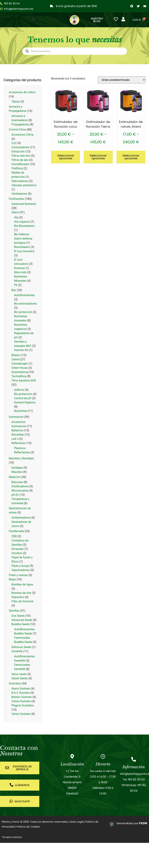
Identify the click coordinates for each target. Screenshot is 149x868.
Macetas (17, 472)
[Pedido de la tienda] (122, 80)
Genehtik (17, 651)
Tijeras (16, 102)
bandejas (17, 468)
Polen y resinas (18, 575)
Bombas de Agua (22, 584)
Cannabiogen (20, 364)
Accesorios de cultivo (22, 92)
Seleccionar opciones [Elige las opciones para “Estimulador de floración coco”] (66, 157)
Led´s (15, 439)
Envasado (18, 549)
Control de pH (23, 398)
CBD (14, 536)
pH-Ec (15, 495)
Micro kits (20, 272)
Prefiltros (17, 168)
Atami (15, 212)
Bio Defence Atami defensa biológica (23, 239)
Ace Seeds (18, 616)
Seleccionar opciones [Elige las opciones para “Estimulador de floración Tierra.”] (98, 157)
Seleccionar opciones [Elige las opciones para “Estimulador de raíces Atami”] (131, 157)
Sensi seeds (19, 674)
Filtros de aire (20, 160)
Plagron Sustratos (23, 705)
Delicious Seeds (21, 647)
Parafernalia (16, 531)
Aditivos (19, 390)
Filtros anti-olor (21, 156)
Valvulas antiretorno (24, 185)
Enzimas (19, 268)
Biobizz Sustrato (22, 697)
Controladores (20, 147)
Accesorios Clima (22, 135)
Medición (15, 477)
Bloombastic (22, 247)
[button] (34, 19)
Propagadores (20, 124)
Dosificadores (20, 486)
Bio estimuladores (25, 304)
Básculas (17, 482)
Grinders (17, 553)
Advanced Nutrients (24, 204)
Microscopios (20, 491)
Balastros (17, 430)
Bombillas (18, 435)
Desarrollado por (132, 823)
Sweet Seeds (19, 678)
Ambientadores (21, 518)
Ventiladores (19, 194)
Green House (20, 368)
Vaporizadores (21, 570)
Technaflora (19, 376)
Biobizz (16, 355)
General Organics (25, 402)
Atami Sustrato (21, 689)
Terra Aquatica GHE (24, 380)
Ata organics (22, 222)
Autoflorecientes (24, 295)
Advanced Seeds (22, 620)
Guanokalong (20, 372)
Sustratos (15, 683)
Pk (16, 285)
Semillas (14, 611)
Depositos (18, 597)
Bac (14, 290)
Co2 (14, 143)
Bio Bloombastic (24, 226)
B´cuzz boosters (24, 251)
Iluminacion (16, 417)
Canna (16, 359)
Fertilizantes (16, 199)
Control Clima (17, 130)
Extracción (18, 151)
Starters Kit (21, 350)
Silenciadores (20, 181)
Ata (16, 217)
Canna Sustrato (21, 701)
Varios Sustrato (21, 714)
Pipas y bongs (20, 566)
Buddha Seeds (20, 624)
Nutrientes (21, 411)
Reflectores (19, 443)
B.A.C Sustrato (21, 693)
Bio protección (23, 312)
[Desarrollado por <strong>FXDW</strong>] (112, 824)
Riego (12, 579)
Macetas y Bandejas (21, 458)
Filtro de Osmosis (22, 601)
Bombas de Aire (21, 593)
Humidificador (20, 164)
